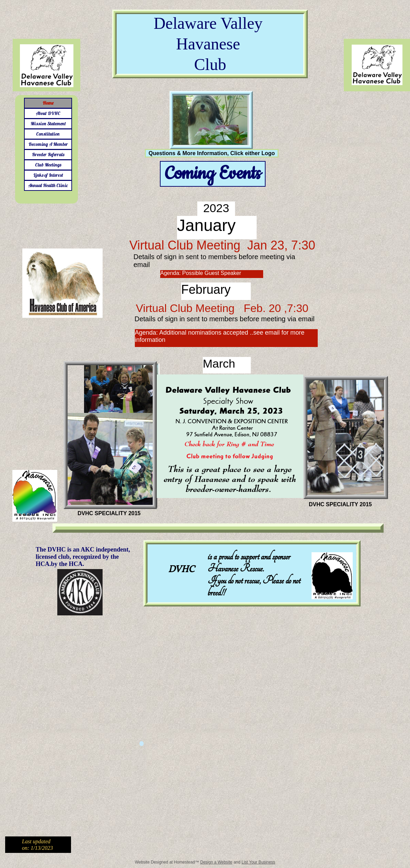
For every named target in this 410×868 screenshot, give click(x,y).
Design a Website (216, 862)
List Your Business (258, 862)
